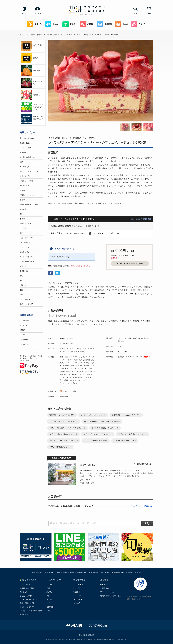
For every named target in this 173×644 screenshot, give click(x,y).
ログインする (25, 584)
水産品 (52, 24)
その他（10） (25, 186)
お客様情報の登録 (27, 588)
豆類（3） (23, 162)
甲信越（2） (24, 271)
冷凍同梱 (105, 24)
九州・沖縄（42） (26, 299)
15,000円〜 (24, 344)
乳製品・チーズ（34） (28, 195)
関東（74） (24, 266)
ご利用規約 (105, 588)
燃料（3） (23, 214)
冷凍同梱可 (51, 607)
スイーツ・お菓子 (35, 35)
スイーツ (139, 24)
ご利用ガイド (25, 592)
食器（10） (24, 233)
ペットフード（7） (27, 257)
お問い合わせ (25, 614)
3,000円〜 (23, 325)
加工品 (122, 24)
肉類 (48, 596)
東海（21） (24, 276)
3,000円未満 (24, 321)
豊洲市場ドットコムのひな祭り (62, 415)
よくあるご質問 (26, 596)
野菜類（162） (25, 143)
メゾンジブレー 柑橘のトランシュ (64, 441)
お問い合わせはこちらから (81, 266)
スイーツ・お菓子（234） (29, 171)
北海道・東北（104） (28, 261)
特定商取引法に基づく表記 (111, 596)
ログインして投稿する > (143, 506)
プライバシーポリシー (109, 592)
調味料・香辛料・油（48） (30, 205)
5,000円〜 (23, 330)
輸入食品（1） (25, 252)
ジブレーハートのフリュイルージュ (64, 421)
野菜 (48, 588)
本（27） (23, 219)
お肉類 (86, 24)
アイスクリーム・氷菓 (54, 35)
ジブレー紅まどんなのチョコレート (98, 434)
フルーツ (35, 24)
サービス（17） (25, 228)
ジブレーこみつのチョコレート (93, 415)
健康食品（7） (25, 209)
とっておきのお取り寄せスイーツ (105, 428)
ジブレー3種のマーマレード (125, 441)
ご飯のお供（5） (26, 243)
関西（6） (23, 280)
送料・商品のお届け (28, 603)
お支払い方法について (29, 600)
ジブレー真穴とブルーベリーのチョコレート (67, 428)
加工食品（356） (26, 167)
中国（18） (24, 290)
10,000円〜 (24, 340)
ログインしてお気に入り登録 (130, 264)
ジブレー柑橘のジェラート (60, 447)
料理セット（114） (27, 181)
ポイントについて (27, 607)
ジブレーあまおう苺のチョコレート (133, 434)
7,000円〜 (23, 335)
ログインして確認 (69, 391)
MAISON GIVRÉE (66, 338)
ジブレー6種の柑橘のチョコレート (63, 434)
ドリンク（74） (25, 176)
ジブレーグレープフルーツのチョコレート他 (102, 421)
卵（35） (23, 190)
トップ (22, 35)
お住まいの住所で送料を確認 (140, 219)
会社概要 (104, 584)
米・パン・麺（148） (28, 138)
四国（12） (24, 295)
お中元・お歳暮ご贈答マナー (31, 611)
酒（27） (23, 200)
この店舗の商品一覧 (144, 464)
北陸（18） (24, 285)
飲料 (48, 611)
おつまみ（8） (25, 247)
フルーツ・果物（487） (28, 148)
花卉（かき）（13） (27, 238)
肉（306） (24, 152)
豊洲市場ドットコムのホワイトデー (126, 415)
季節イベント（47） (27, 304)
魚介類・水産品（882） (28, 157)
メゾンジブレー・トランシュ (96, 441)
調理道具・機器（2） (28, 224)
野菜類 (69, 24)
